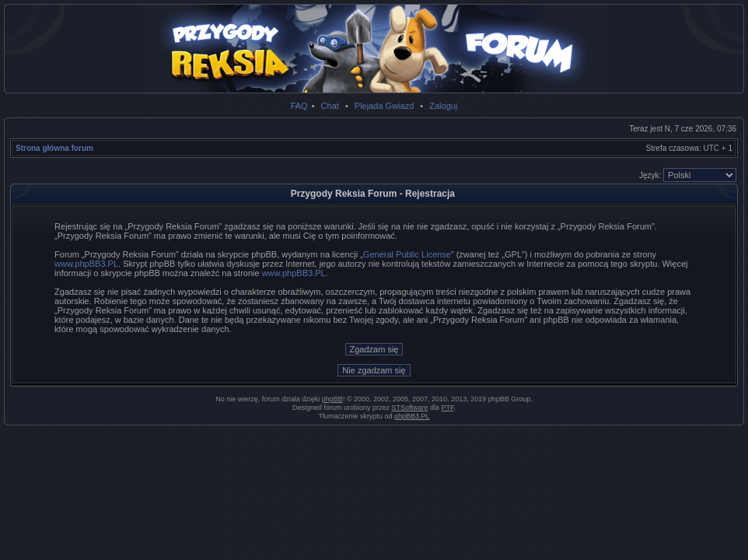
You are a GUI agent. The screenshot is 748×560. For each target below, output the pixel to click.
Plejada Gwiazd (384, 106)
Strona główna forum (54, 148)
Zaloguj (443, 106)
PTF (448, 408)
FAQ (299, 106)
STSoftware (410, 408)
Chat (330, 106)
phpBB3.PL (412, 416)
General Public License (407, 254)
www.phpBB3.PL (86, 264)
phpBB (332, 399)
